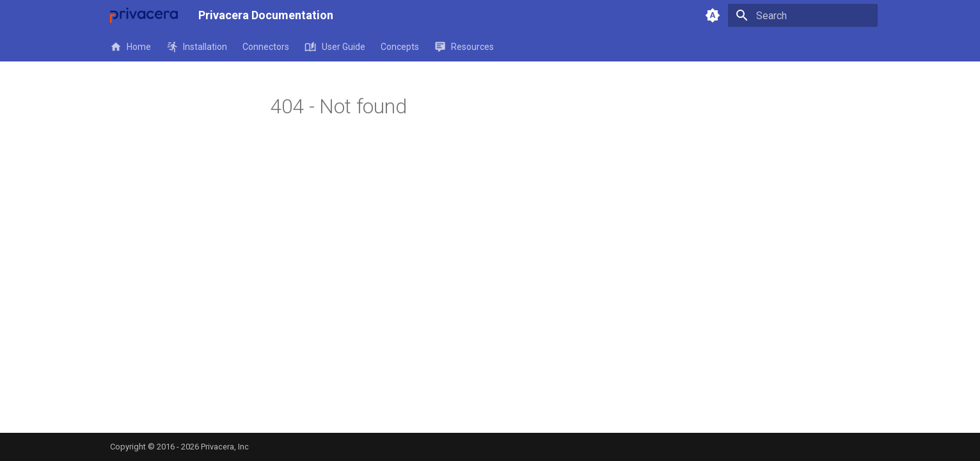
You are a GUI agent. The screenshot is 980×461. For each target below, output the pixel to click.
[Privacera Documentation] (144, 15)
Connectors (266, 47)
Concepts (400, 47)
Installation (197, 47)
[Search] (803, 15)
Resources (464, 47)
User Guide (335, 47)
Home (130, 47)
